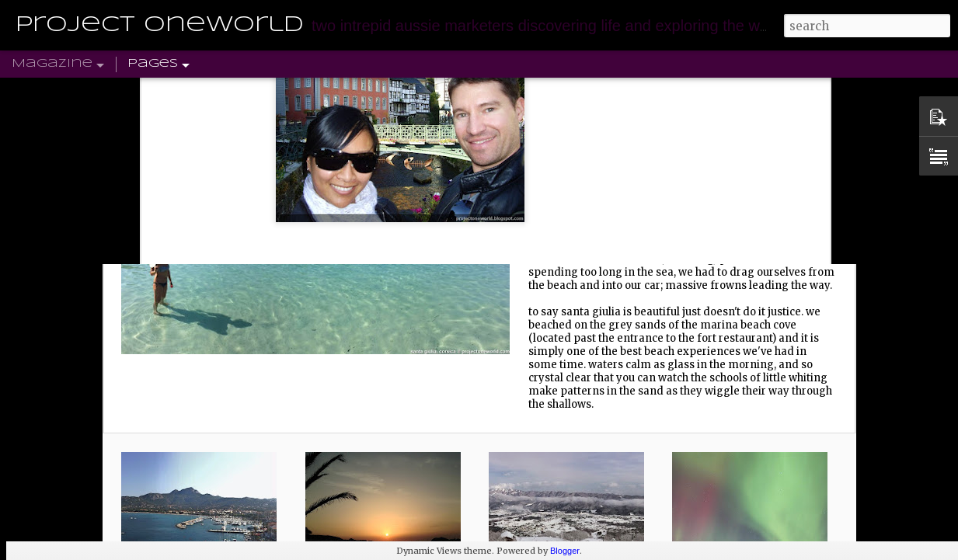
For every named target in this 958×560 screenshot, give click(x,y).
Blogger (565, 551)
